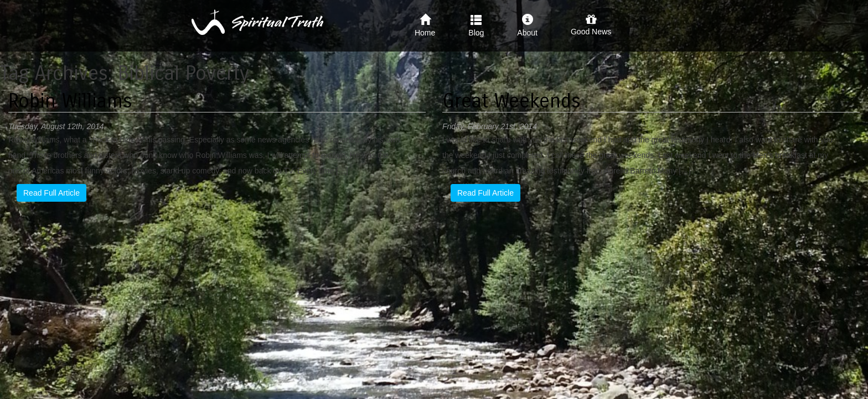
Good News (591, 25)
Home (425, 25)
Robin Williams (70, 101)
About (527, 25)
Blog (476, 25)
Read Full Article (51, 193)
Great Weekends (512, 101)
